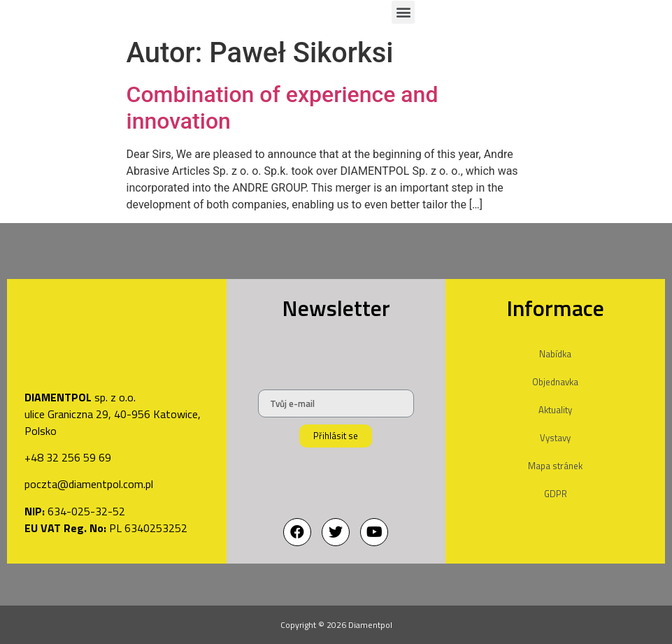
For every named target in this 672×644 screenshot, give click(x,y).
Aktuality (555, 410)
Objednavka (555, 382)
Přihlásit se (336, 436)
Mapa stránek (555, 466)
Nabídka (555, 354)
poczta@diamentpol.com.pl (89, 484)
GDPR (556, 494)
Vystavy (555, 438)
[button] (403, 12)
